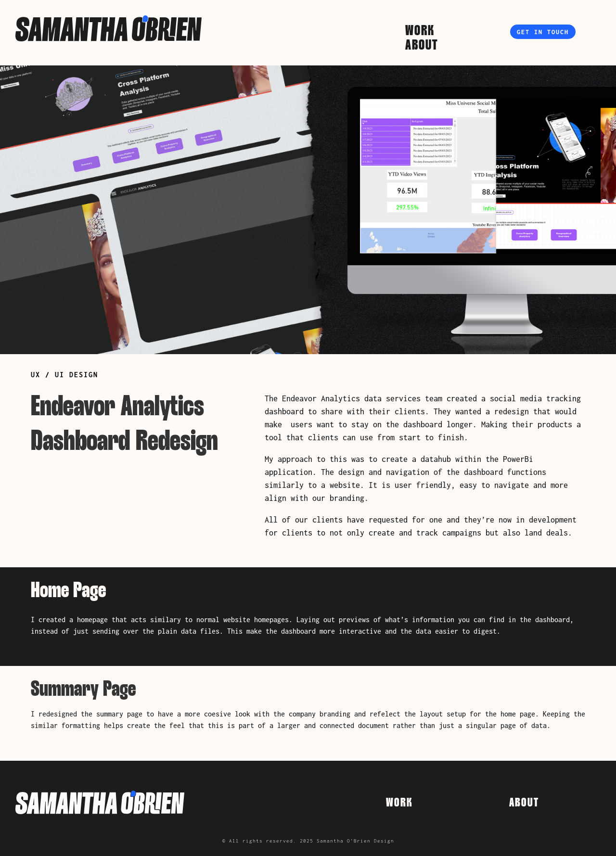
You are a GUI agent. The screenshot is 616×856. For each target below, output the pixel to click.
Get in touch (543, 32)
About (422, 47)
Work (420, 33)
